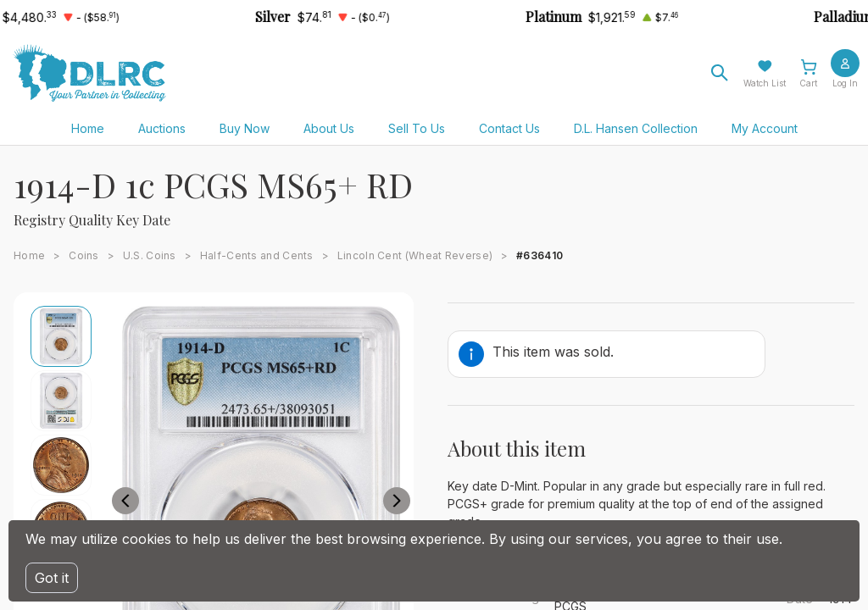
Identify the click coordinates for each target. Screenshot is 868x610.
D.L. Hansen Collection (636, 128)
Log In (845, 83)
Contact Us (509, 128)
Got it (52, 578)
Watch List (765, 83)
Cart (808, 83)
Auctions (162, 128)
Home (88, 128)
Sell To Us (417, 128)
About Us (329, 128)
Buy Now (245, 128)
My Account (765, 128)
